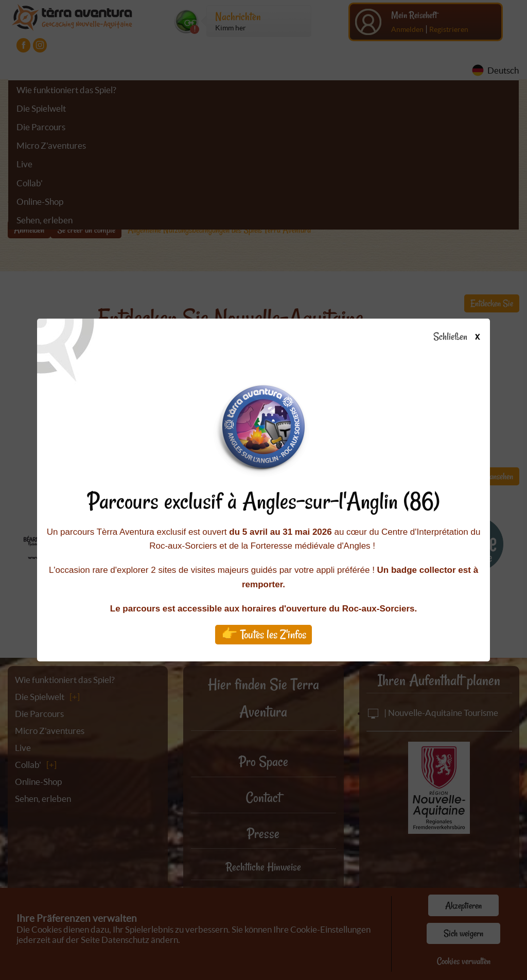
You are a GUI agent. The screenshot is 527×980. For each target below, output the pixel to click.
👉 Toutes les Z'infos (264, 634)
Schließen (465, 337)
